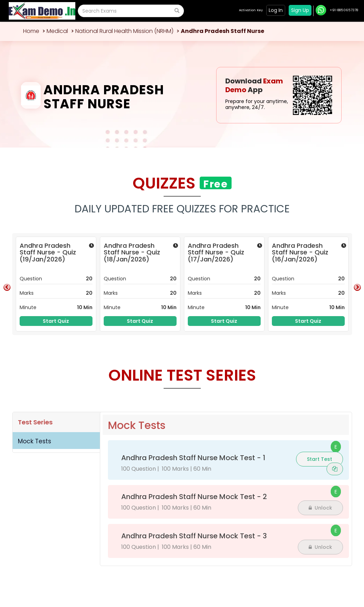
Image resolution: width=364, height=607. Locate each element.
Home (31, 31)
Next (357, 287)
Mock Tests (35, 441)
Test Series (35, 422)
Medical (57, 31)
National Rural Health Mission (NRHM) (124, 31)
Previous (7, 287)
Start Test (320, 459)
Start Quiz (56, 321)
